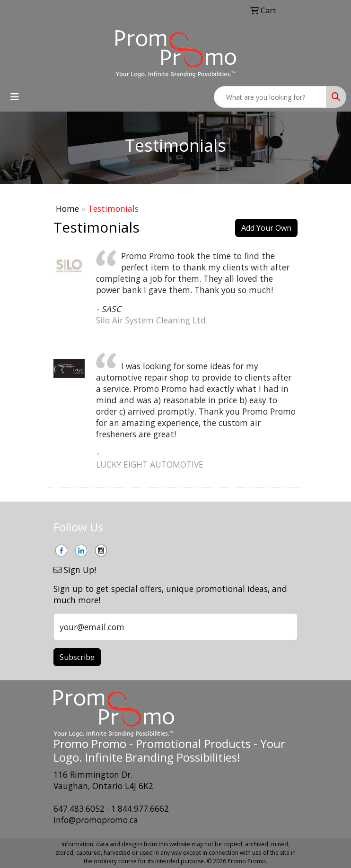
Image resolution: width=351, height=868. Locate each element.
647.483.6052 (79, 808)
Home (67, 208)
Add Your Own (266, 228)
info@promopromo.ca (96, 820)
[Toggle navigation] (15, 97)
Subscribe (77, 657)
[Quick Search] (270, 97)
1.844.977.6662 (140, 808)
